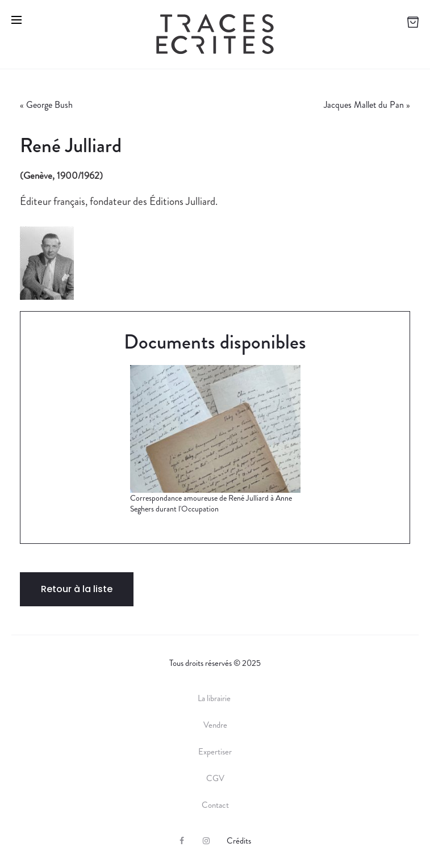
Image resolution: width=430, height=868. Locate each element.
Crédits (239, 841)
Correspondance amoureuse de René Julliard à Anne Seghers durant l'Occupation (211, 504)
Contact (215, 805)
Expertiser (215, 752)
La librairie (215, 698)
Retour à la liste (77, 589)
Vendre (215, 725)
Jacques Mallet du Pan (364, 105)
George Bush (49, 105)
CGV (215, 778)
